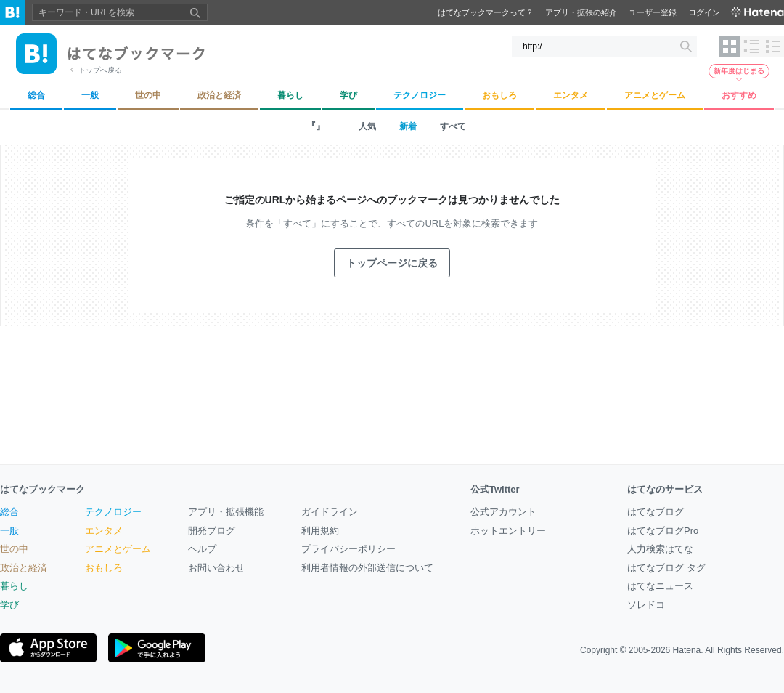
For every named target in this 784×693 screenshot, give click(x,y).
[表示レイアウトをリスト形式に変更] (751, 46)
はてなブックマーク (42, 489)
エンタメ (104, 531)
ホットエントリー (508, 531)
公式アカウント (503, 512)
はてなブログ (656, 512)
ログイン (704, 12)
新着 (408, 126)
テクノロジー (113, 512)
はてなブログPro (663, 531)
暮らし (14, 586)
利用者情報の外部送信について (367, 568)
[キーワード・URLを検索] (604, 46)
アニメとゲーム (118, 549)
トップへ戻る (100, 70)
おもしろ (104, 568)
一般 (9, 531)
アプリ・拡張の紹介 (581, 12)
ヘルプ (202, 549)
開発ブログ (212, 531)
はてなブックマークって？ (486, 12)
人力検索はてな (660, 549)
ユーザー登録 (653, 12)
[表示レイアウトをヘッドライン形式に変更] (773, 46)
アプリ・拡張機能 (226, 512)
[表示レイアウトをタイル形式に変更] (730, 46)
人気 (367, 126)
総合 (9, 512)
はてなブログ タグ (666, 568)
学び (9, 605)
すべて (453, 126)
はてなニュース (660, 586)
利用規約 (320, 531)
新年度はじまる (739, 71)
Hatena (687, 650)
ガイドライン (330, 512)
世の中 (14, 549)
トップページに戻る (392, 263)
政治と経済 (24, 568)
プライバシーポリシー (348, 549)
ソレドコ (646, 605)
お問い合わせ (216, 568)
